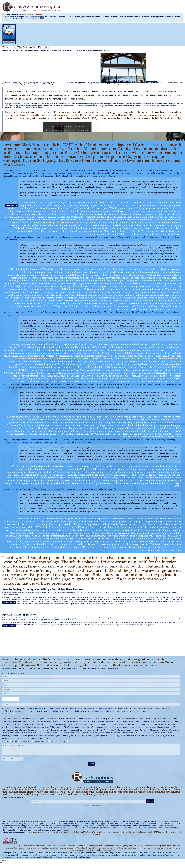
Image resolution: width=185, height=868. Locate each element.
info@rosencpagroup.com (14, 832)
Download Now (151, 82)
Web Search (6, 741)
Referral (15, 741)
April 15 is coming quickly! (19, 614)
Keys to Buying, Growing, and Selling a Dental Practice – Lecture (42, 589)
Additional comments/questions (91, 749)
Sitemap (3, 860)
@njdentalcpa (12, 104)
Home (2, 862)
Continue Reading (12, 205)
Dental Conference (26, 741)
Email (4, 714)
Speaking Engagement (41, 741)
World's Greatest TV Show (59, 741)
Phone (11, 714)
